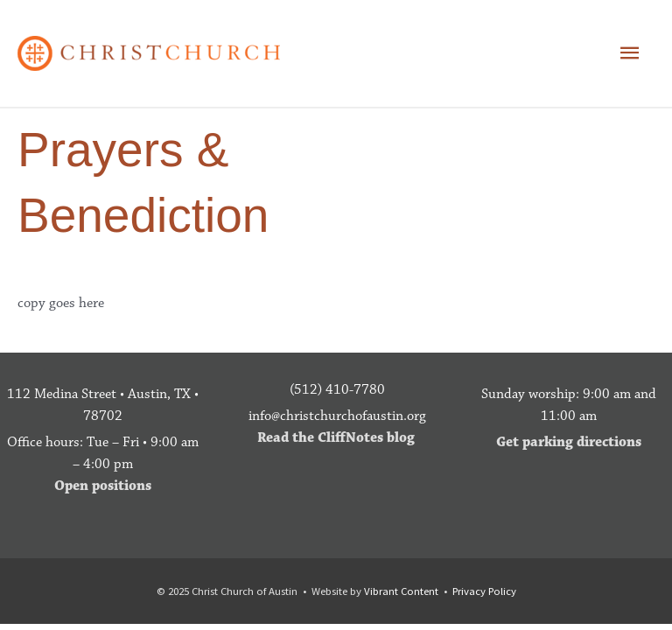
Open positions (103, 486)
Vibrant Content (401, 591)
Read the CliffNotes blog (336, 437)
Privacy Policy (484, 591)
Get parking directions (569, 442)
